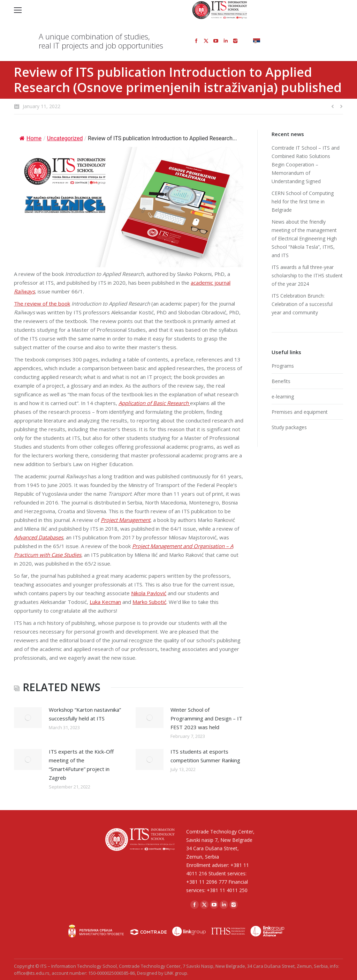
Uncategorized (65, 138)
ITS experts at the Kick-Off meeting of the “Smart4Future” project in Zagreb (81, 765)
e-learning (283, 397)
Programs (283, 366)
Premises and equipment (300, 412)
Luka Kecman (105, 602)
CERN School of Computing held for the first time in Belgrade (303, 201)
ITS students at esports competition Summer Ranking (205, 756)
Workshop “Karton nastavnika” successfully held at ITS (85, 714)
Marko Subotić (149, 602)
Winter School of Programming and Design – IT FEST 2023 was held (206, 718)
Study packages (289, 427)
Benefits (281, 381)
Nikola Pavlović (149, 593)
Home (31, 138)
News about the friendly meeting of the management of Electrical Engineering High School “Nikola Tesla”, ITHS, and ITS (304, 238)
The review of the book (42, 304)
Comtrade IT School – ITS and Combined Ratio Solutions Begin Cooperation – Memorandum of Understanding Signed (306, 164)
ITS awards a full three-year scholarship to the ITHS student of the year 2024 (307, 275)
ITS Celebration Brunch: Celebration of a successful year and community (302, 304)
